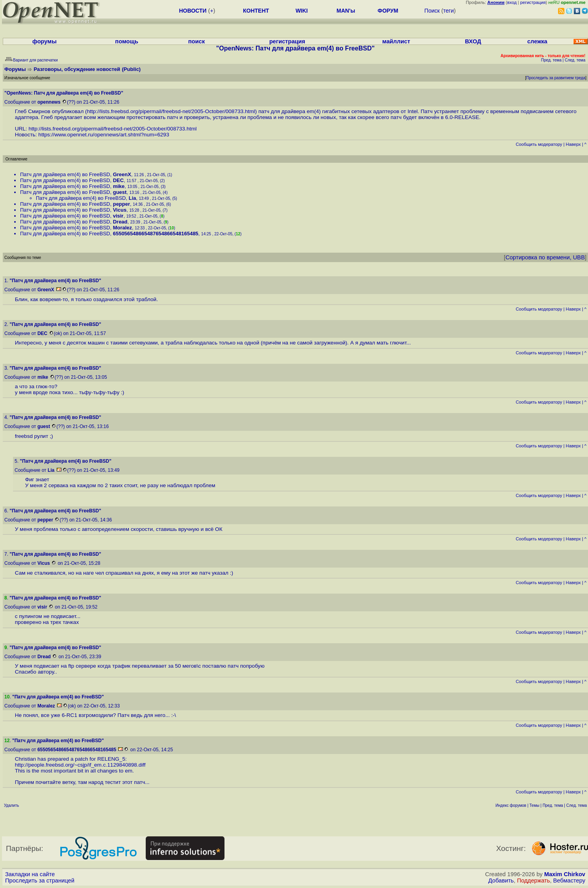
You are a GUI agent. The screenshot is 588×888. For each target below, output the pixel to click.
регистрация (533, 2)
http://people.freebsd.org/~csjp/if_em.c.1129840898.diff (80, 765)
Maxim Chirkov (565, 874)
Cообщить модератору (539, 144)
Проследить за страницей (40, 881)
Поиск (432, 11)
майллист (396, 41)
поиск (197, 41)
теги (448, 11)
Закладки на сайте (30, 874)
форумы (45, 41)
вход (512, 2)
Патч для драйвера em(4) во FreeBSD (65, 174)
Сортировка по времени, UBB (545, 257)
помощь (127, 41)
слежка (537, 41)
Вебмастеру (569, 881)
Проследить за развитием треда (556, 78)
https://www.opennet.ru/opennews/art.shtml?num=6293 (104, 135)
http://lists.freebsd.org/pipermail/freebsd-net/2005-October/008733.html (171, 111)
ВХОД (473, 41)
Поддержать (534, 881)
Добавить (501, 881)
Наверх (573, 144)
